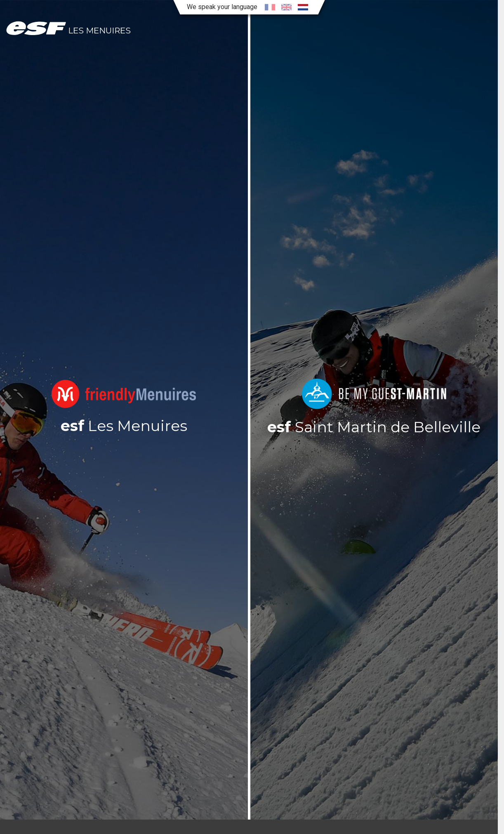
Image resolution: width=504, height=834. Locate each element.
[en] (286, 7)
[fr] (270, 7)
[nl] (303, 7)
